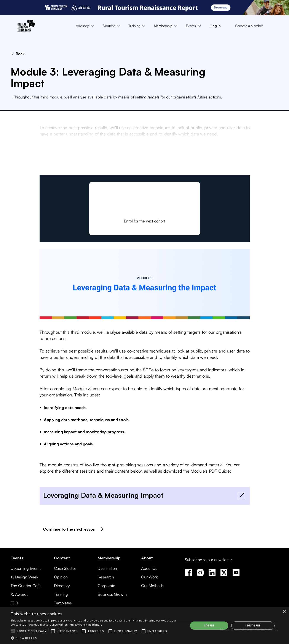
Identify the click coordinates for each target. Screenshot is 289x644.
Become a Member (249, 26)
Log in (216, 26)
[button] (86, 26)
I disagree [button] (253, 625)
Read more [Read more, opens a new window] (95, 625)
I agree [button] (209, 625)
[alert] (144, 626)
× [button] (284, 612)
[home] (26, 26)
